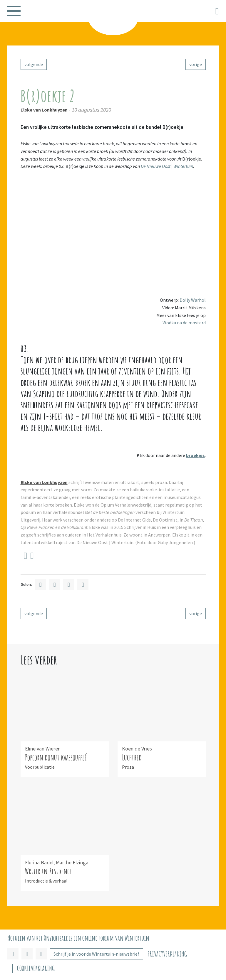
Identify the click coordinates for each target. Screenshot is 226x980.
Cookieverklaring (36, 968)
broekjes (195, 455)
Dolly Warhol (193, 300)
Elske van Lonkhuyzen (44, 110)
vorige (196, 64)
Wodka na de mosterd (184, 323)
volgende (34, 64)
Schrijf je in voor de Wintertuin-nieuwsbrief (96, 954)
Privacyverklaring (167, 954)
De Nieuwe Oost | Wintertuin (167, 166)
